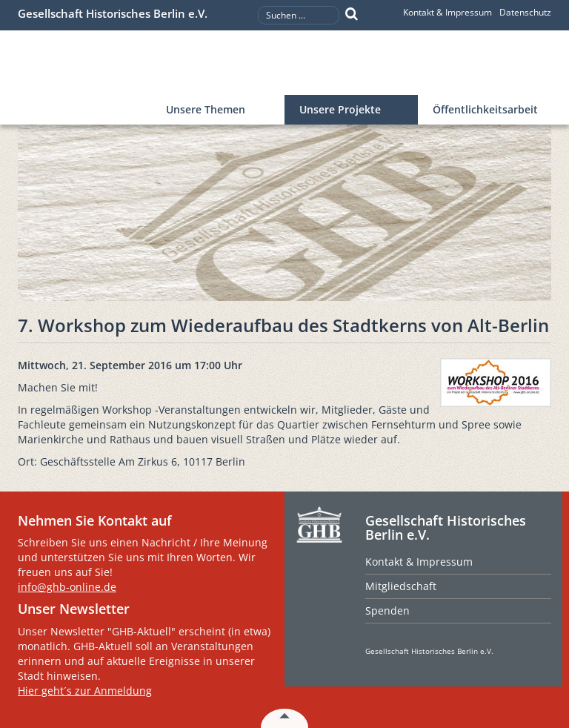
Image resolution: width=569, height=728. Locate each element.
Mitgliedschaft (401, 586)
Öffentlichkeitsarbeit (485, 109)
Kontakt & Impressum (447, 12)
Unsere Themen (206, 109)
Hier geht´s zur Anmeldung (85, 691)
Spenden (387, 610)
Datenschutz (525, 12)
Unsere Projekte (340, 109)
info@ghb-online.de (67, 587)
